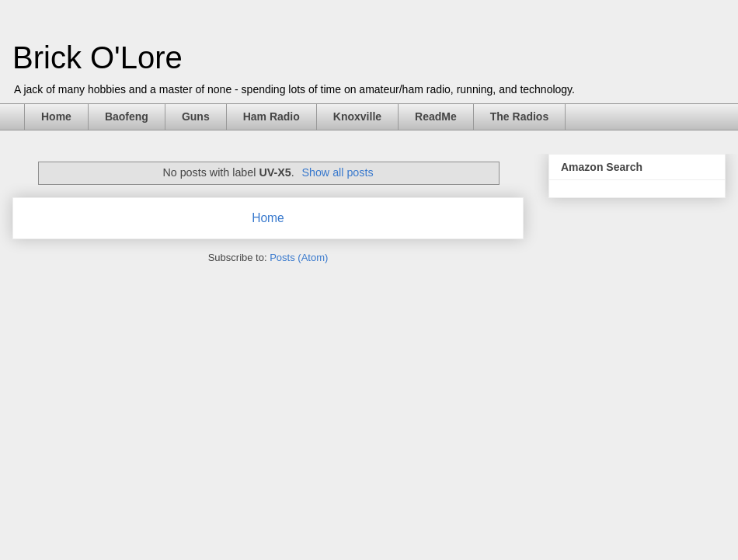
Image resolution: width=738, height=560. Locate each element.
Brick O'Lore (97, 57)
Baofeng (127, 117)
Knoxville (357, 117)
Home (56, 117)
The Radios (519, 117)
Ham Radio (272, 117)
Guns (196, 117)
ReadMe (436, 117)
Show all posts (337, 172)
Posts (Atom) (299, 257)
